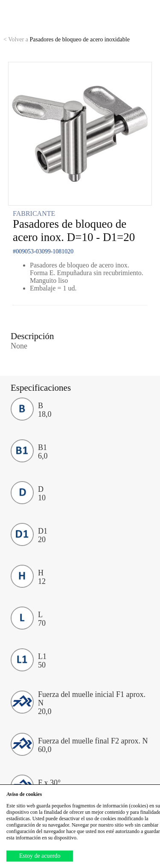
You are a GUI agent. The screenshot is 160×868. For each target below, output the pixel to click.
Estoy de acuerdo (40, 856)
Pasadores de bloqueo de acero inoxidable (67, 39)
